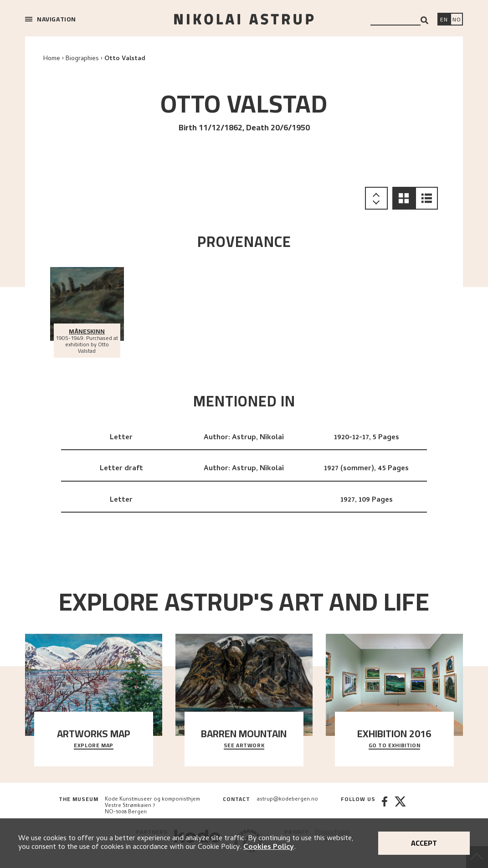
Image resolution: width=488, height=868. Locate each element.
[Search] (424, 20)
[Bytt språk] (457, 20)
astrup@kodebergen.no (287, 800)
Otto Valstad (125, 59)
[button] (404, 198)
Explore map (94, 746)
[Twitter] (400, 806)
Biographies (82, 59)
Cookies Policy (269, 847)
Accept (424, 843)
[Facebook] (385, 806)
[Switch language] (444, 20)
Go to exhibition (395, 746)
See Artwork (244, 746)
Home (52, 59)
